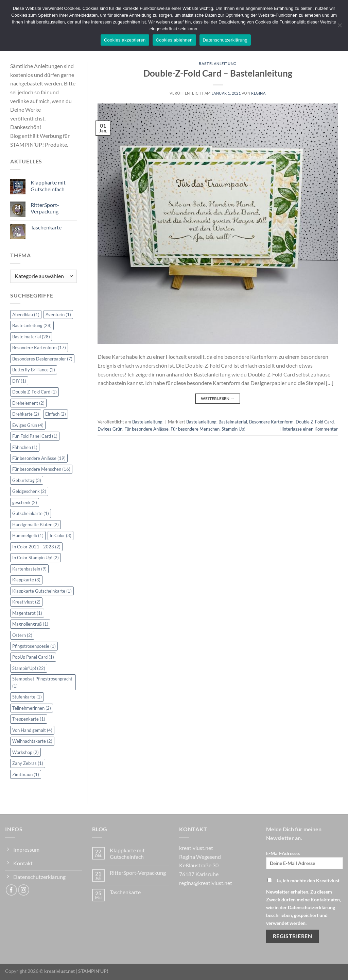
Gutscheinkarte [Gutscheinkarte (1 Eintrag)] (31, 513)
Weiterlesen (218, 398)
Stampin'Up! (233, 429)
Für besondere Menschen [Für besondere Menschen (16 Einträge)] (41, 469)
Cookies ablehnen (174, 40)
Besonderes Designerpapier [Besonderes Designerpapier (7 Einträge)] (42, 359)
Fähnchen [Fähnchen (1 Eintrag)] (25, 447)
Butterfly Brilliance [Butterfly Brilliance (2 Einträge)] (34, 370)
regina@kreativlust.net (206, 883)
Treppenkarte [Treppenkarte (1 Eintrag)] (29, 719)
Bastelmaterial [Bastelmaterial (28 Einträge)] (31, 337)
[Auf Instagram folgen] (24, 890)
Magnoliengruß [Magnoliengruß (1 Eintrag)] (30, 624)
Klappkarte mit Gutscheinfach (48, 186)
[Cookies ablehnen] (340, 27)
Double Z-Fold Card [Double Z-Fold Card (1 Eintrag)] (34, 392)
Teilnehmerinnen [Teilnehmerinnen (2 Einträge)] (32, 708)
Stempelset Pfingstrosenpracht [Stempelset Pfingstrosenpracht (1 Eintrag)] (42, 682)
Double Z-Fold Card (315, 422)
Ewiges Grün (110, 429)
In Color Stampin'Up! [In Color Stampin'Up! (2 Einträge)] (36, 558)
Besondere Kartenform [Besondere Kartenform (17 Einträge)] (39, 348)
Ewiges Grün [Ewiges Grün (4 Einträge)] (28, 425)
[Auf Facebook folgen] (11, 890)
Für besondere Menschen (195, 429)
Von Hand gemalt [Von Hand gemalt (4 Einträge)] (32, 730)
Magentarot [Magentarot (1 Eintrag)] (27, 613)
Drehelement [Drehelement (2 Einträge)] (28, 403)
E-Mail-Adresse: (304, 860)
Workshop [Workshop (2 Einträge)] (25, 752)
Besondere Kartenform (271, 422)
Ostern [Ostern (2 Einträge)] (22, 635)
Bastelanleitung (217, 63)
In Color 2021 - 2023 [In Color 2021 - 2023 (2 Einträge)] (36, 547)
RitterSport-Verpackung (45, 208)
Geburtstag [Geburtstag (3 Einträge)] (27, 480)
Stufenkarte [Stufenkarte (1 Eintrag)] (27, 697)
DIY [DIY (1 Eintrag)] (19, 381)
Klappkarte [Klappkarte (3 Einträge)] (26, 580)
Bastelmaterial (233, 422)
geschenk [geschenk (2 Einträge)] (25, 502)
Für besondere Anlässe (146, 429)
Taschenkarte (46, 227)
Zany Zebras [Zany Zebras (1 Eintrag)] (28, 763)
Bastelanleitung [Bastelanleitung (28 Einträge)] (32, 325)
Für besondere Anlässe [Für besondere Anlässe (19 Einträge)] (39, 458)
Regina (258, 93)
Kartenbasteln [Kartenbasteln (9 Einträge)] (29, 569)
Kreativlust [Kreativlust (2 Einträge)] (26, 602)
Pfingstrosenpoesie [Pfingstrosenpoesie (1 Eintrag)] (34, 646)
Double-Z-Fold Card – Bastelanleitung (218, 73)
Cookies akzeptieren (125, 40)
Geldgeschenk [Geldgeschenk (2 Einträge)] (29, 491)
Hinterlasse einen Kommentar (309, 429)
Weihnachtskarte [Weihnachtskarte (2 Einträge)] (32, 741)
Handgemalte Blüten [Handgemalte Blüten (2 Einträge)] (36, 525)
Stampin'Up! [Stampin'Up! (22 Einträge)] (29, 668)
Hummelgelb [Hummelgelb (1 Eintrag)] (28, 535)
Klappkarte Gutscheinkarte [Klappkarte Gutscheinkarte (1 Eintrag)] (42, 591)
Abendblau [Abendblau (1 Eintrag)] (26, 315)
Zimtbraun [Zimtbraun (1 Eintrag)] (26, 774)
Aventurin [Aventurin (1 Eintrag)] (58, 315)
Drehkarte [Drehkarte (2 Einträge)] (26, 414)
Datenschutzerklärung (225, 40)
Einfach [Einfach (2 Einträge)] (56, 414)
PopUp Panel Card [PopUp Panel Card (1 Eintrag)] (33, 657)
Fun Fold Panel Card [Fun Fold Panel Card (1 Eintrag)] (35, 436)
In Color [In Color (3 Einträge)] (60, 535)
